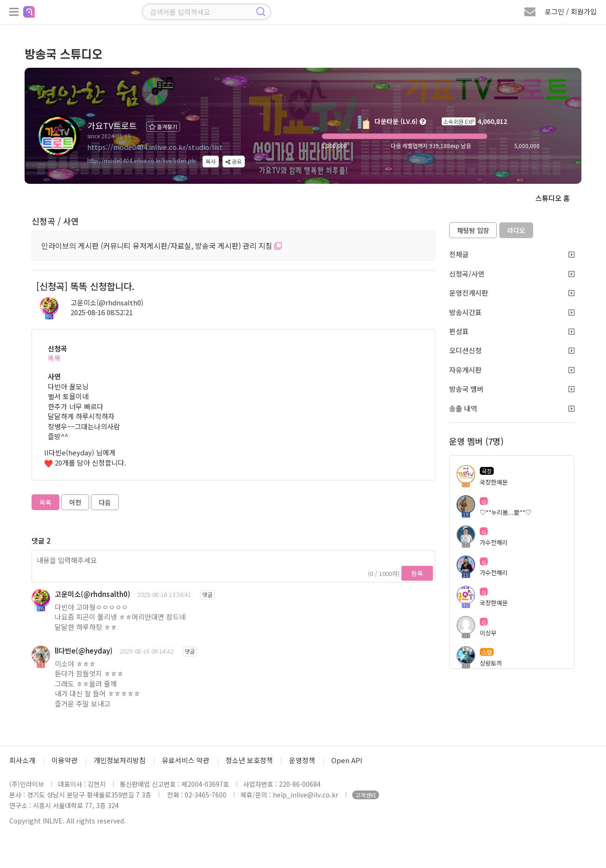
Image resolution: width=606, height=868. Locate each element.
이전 (75, 502)
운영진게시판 (512, 293)
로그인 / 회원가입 (571, 11)
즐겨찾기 (163, 126)
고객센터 (366, 795)
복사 (211, 161)
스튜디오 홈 (553, 198)
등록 (417, 573)
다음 (105, 502)
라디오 (516, 230)
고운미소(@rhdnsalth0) (107, 302)
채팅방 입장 (473, 230)
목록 (45, 502)
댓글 (207, 594)
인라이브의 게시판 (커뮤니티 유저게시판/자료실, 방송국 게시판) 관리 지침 (161, 246)
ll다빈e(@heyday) (84, 651)
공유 (234, 161)
